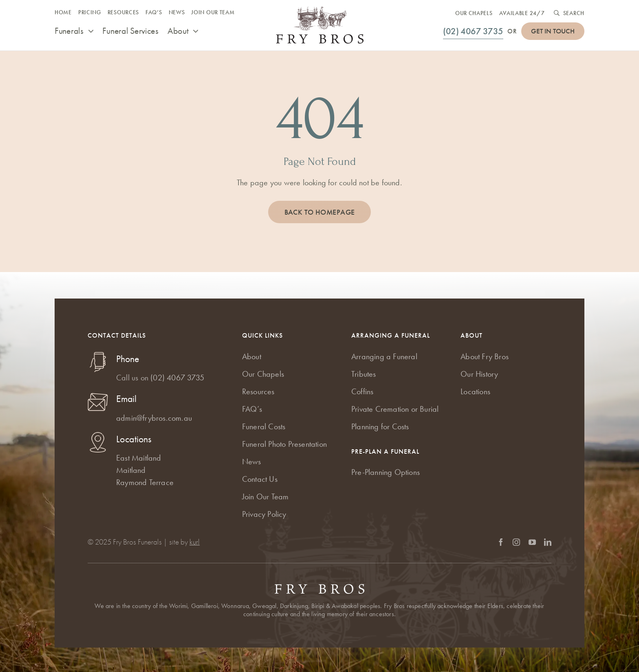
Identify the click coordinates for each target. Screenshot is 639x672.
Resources (258, 391)
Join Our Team (266, 496)
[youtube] (532, 542)
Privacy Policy (264, 514)
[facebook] (501, 542)
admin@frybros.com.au (154, 418)
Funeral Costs (264, 426)
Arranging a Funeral (384, 356)
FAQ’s (252, 409)
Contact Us (260, 479)
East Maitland (139, 458)
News (252, 461)
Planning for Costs (380, 426)
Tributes (364, 374)
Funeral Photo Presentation (284, 444)
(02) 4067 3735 (177, 378)
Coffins (362, 391)
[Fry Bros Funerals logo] (320, 10)
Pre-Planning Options (386, 472)
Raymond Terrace (145, 482)
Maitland (131, 470)
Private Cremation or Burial (395, 409)
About (252, 356)
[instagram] (516, 542)
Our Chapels (263, 374)
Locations (475, 391)
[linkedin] (548, 542)
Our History (479, 374)
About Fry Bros (485, 356)
